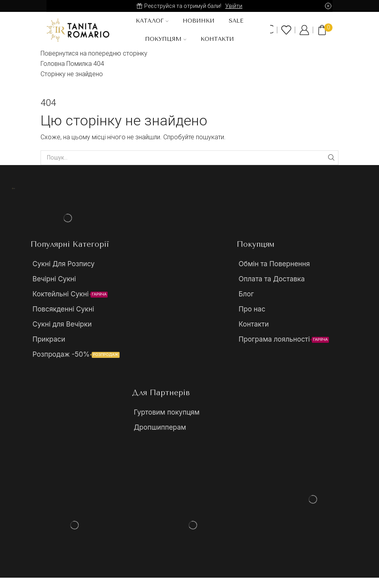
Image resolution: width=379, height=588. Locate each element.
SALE (236, 21)
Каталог (152, 21)
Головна (53, 64)
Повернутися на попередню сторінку (94, 53)
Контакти (217, 39)
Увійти (234, 6)
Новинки (199, 21)
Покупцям (166, 39)
